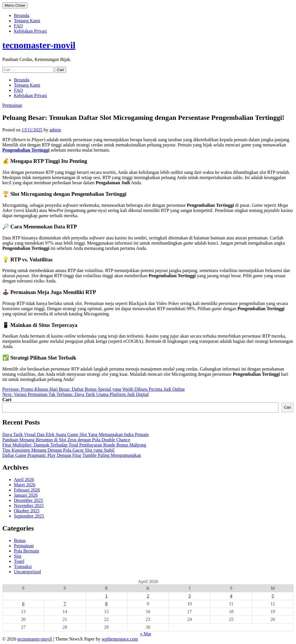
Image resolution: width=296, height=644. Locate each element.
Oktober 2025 (27, 511)
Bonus (20, 540)
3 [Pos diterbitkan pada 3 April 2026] (190, 596)
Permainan (12, 105)
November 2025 (29, 506)
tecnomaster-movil (39, 45)
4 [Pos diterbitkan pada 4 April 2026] (231, 596)
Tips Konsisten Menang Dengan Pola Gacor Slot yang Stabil (58, 450)
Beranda (22, 15)
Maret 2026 (25, 485)
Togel (19, 561)
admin (55, 130)
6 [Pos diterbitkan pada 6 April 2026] (23, 604)
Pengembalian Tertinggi (26, 150)
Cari (7, 400)
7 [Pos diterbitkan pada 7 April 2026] (65, 604)
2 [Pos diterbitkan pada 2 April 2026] (148, 596)
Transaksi (23, 566)
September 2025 (29, 516)
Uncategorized (27, 572)
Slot (18, 556)
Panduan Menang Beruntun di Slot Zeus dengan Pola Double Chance (66, 440)
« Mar (146, 634)
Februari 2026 (27, 490)
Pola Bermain (27, 551)
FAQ (18, 26)
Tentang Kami (27, 21)
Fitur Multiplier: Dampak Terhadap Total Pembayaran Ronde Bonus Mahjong (74, 445)
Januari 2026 (26, 495)
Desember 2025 (28, 500)
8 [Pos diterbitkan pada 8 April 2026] (106, 604)
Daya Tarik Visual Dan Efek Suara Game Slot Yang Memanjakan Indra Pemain (76, 434)
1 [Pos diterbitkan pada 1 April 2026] (106, 596)
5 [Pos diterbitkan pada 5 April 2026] (273, 596)
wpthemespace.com (120, 639)
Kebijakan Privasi (30, 31)
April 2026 (24, 480)
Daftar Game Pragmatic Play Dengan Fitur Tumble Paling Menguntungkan (72, 455)
